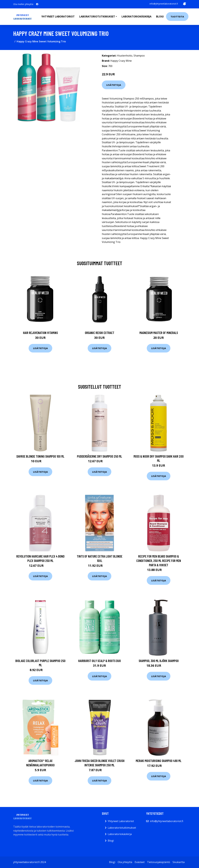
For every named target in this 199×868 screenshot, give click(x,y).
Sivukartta (179, 862)
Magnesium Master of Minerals (159, 333)
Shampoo (139, 56)
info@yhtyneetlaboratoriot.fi (164, 4)
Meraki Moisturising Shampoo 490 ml (159, 761)
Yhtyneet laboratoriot (58, 17)
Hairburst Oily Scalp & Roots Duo (99, 661)
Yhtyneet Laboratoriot (121, 821)
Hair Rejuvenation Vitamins (40, 333)
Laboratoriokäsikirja (137, 17)
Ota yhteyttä (125, 862)
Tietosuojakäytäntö (159, 862)
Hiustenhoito (125, 56)
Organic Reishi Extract (100, 333)
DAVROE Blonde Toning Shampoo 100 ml (40, 456)
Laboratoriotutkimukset (122, 828)
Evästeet (140, 862)
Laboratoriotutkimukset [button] (97, 17)
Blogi (160, 17)
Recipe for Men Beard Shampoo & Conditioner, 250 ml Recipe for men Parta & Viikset (159, 561)
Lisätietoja (114, 85)
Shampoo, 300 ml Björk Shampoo (159, 661)
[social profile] (37, 4)
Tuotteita (177, 17)
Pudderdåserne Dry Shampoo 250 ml (99, 456)
